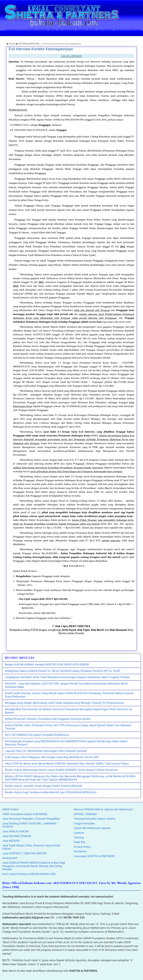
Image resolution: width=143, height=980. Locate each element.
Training (79, 837)
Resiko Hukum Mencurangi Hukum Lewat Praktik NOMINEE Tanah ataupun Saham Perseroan (61, 770)
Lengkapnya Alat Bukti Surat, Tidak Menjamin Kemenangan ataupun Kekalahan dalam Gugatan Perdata (67, 677)
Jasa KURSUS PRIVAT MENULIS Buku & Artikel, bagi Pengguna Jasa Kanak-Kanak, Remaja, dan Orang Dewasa (34, 866)
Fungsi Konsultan (84, 823)
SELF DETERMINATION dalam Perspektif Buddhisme (37, 735)
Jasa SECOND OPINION (17, 836)
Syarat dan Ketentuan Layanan (92, 828)
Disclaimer (80, 851)
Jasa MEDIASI (11, 841)
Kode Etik (79, 842)
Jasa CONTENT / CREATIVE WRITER (24, 853)
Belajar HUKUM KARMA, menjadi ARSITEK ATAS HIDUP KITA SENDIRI (47, 664)
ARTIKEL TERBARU (85, 814)
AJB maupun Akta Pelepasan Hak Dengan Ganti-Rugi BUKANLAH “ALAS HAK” (52, 757)
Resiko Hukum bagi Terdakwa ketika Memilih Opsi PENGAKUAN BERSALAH (51, 792)
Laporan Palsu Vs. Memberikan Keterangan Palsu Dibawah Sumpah (46, 751)
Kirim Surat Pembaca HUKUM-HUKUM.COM (29, 874)
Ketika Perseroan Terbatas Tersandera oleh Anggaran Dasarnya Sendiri (48, 719)
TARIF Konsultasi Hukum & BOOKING (25, 814)
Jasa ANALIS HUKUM (15, 831)
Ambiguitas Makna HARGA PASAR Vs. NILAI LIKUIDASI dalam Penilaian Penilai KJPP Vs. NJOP (63, 671)
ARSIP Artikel (10, 809)
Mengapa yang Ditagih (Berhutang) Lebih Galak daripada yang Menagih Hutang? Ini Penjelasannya (64, 703)
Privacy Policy (82, 847)
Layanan (79, 833)
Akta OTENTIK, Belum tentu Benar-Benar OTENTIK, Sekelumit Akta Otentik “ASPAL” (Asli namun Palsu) (67, 764)
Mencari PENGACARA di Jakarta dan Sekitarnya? (103, 809)
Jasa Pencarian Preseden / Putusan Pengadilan (31, 819)
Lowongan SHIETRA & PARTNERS (94, 856)
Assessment (10, 858)
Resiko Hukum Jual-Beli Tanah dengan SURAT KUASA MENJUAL (44, 786)
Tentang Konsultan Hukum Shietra (95, 819)
